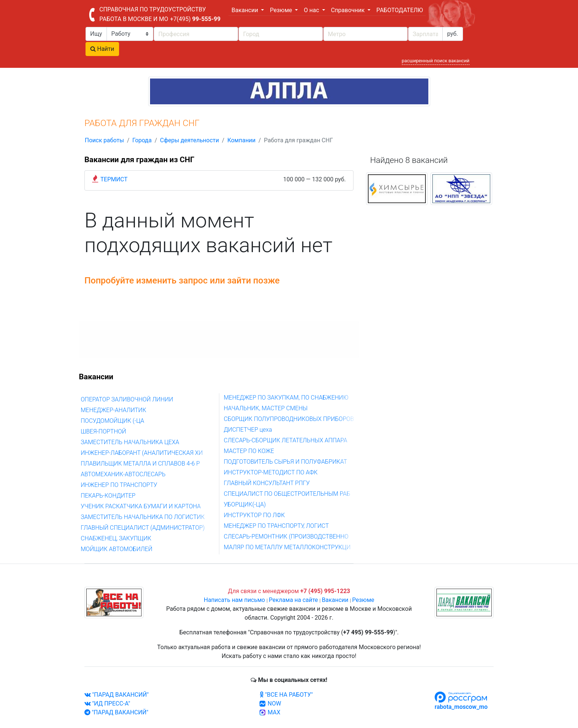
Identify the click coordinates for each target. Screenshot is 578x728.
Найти (102, 49)
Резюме (363, 600)
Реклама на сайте (293, 600)
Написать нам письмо (234, 600)
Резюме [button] (282, 10)
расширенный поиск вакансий (436, 61)
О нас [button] (312, 10)
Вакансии (335, 600)
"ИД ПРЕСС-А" (107, 703)
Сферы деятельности (189, 140)
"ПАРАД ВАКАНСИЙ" (116, 695)
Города (142, 140)
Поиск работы (104, 140)
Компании (242, 140)
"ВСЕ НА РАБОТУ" (286, 695)
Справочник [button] (349, 10)
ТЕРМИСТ (114, 179)
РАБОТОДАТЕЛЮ (400, 10)
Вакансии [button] (246, 10)
